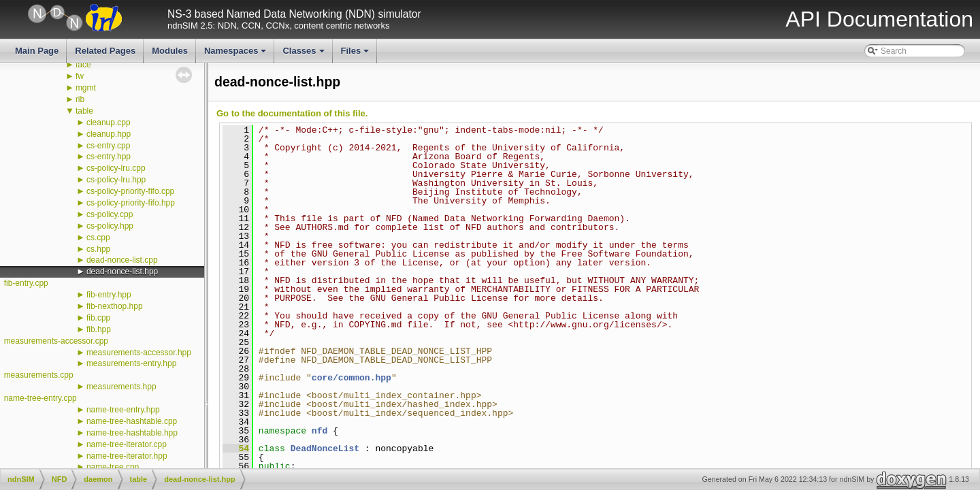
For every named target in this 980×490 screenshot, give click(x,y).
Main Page (37, 51)
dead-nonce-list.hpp (122, 272)
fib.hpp (99, 329)
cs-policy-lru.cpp (116, 168)
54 (236, 448)
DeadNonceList (325, 448)
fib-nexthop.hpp (115, 306)
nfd (320, 431)
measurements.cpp (39, 375)
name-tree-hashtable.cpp (132, 421)
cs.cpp (98, 238)
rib (80, 99)
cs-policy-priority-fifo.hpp (131, 203)
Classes (304, 54)
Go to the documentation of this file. (292, 113)
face (83, 65)
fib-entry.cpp (26, 283)
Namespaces (236, 54)
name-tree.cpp (113, 467)
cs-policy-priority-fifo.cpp (130, 191)
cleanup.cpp (109, 122)
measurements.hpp (121, 387)
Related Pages (105, 51)
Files (356, 54)
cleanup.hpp (109, 134)
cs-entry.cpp (108, 146)
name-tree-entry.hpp (123, 410)
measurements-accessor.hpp (139, 353)
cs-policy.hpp (110, 226)
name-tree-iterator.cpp (127, 444)
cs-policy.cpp (110, 214)
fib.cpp (98, 318)
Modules (170, 51)
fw (80, 76)
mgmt (86, 88)
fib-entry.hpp (109, 295)
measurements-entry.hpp (132, 363)
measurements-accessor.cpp (56, 341)
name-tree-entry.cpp (40, 398)
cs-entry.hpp (109, 157)
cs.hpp (98, 249)
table (84, 111)
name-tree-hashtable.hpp (132, 433)
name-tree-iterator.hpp (127, 456)
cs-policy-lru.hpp (116, 180)
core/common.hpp (352, 378)
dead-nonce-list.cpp (122, 260)
